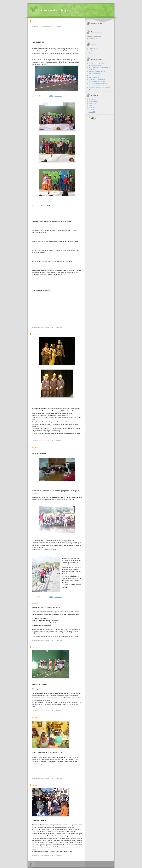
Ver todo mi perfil (94, 38)
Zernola (91, 53)
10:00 (51, 640)
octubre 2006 (93, 99)
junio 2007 (92, 112)
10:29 (51, 441)
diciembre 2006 (93, 104)
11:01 (51, 26)
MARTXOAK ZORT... (95, 77)
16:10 (51, 778)
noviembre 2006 (93, 101)
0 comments (58, 26)
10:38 (51, 327)
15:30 (51, 711)
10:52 (51, 96)
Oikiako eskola (97, 36)
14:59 (51, 855)
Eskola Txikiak (93, 49)
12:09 (51, 597)
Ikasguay (91, 51)
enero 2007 (92, 106)
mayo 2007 (92, 110)
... (89, 75)
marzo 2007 (92, 108)
